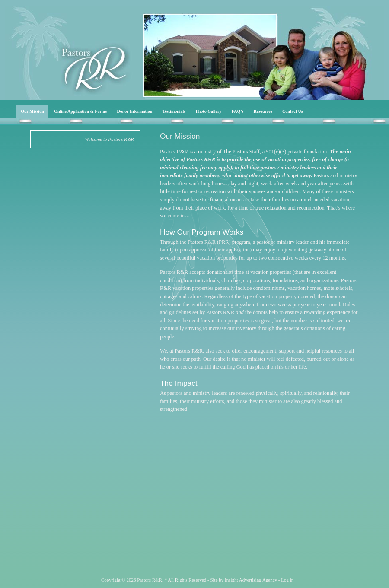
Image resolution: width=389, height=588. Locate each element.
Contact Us (293, 111)
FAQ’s (238, 111)
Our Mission (32, 111)
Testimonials (174, 111)
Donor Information (135, 111)
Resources (263, 111)
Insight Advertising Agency (251, 580)
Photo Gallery (209, 111)
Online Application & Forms (80, 111)
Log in (287, 580)
